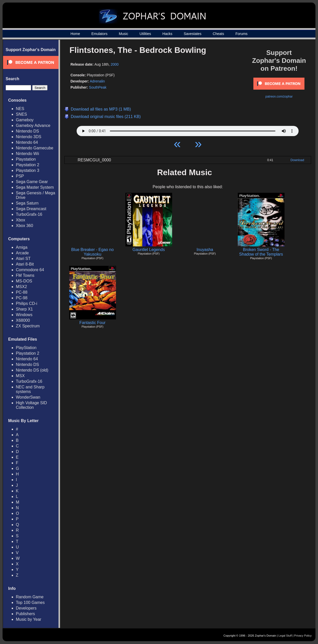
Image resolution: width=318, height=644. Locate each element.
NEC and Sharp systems (30, 389)
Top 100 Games (30, 603)
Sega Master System (35, 187)
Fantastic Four (92, 323)
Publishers (25, 614)
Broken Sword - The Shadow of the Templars (261, 252)
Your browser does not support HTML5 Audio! (188, 130)
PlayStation (26, 348)
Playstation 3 (28, 170)
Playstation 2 (28, 165)
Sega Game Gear (32, 182)
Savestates (192, 34)
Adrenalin (97, 81)
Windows (24, 315)
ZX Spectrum (28, 326)
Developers (26, 608)
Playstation (26, 159)
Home (75, 34)
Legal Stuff (285, 636)
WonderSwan (28, 397)
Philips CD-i (27, 303)
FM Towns (25, 275)
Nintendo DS (27, 131)
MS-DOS (24, 281)
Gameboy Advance (33, 126)
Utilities (145, 34)
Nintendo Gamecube (35, 148)
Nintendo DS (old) (32, 370)
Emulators (99, 34)
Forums (242, 34)
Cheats (218, 34)
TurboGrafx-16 (29, 214)
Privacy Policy (303, 636)
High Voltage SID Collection (31, 405)
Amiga (22, 247)
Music (123, 34)
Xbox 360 (25, 226)
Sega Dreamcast (31, 209)
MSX (20, 376)
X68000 (23, 320)
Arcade (22, 253)
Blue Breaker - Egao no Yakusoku (92, 252)
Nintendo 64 (27, 142)
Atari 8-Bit (25, 264)
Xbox (20, 220)
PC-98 (22, 298)
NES (20, 109)
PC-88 (22, 292)
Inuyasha (205, 250)
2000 (115, 64)
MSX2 (21, 287)
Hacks (167, 34)
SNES (21, 114)
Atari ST (23, 259)
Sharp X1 (24, 309)
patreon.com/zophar (279, 97)
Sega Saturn (27, 203)
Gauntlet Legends (149, 250)
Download (297, 160)
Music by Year (29, 619)
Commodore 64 (30, 270)
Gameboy (25, 120)
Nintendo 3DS (29, 137)
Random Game (30, 597)
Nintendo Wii (27, 154)
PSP (20, 176)
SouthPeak (98, 87)
